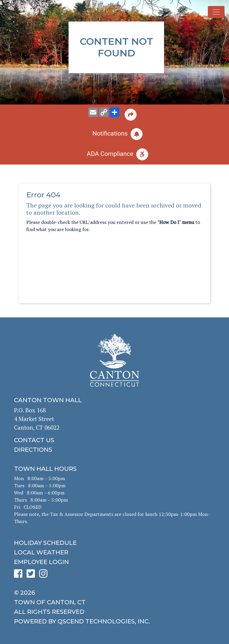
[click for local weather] (114, 552)
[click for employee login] (114, 562)
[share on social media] (114, 112)
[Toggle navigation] (216, 12)
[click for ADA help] (114, 154)
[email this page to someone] (93, 112)
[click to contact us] (114, 440)
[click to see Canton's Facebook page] (20, 575)
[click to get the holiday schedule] (114, 543)
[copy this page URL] (104, 112)
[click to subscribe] (114, 134)
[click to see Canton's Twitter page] (32, 575)
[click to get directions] (114, 450)
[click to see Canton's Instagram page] (45, 575)
